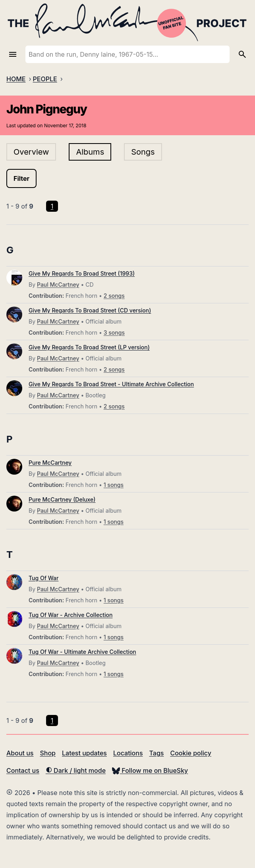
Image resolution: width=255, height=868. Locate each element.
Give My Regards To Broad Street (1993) (82, 273)
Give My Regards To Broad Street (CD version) (90, 310)
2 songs (114, 296)
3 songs (114, 332)
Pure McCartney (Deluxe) (62, 499)
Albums (90, 152)
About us (20, 753)
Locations (128, 753)
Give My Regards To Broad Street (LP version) (89, 347)
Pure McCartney (50, 463)
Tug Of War (43, 578)
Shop (48, 753)
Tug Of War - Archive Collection (71, 615)
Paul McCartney (58, 285)
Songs (143, 152)
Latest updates (84, 753)
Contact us (23, 770)
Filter (21, 178)
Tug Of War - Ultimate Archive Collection (82, 652)
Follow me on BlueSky (150, 770)
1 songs (114, 485)
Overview (31, 152)
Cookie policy (190, 753)
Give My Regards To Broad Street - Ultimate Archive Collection (111, 384)
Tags (157, 753)
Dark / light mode (76, 770)
